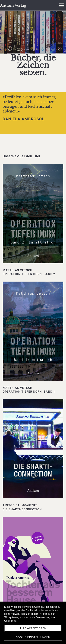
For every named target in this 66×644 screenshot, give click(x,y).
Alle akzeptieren (33, 628)
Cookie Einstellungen (33, 637)
